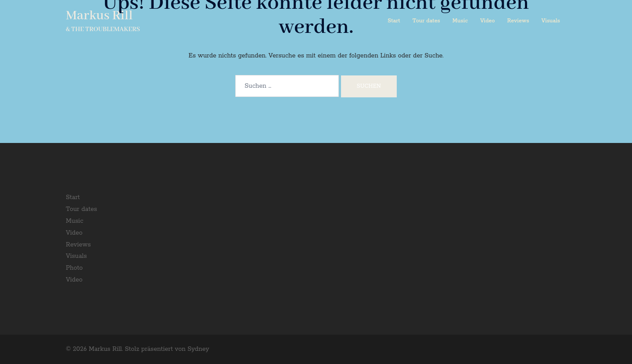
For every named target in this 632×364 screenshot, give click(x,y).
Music (460, 21)
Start (394, 21)
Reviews (518, 21)
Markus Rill (99, 16)
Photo (74, 268)
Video (488, 21)
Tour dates (426, 21)
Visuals (551, 21)
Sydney (198, 349)
